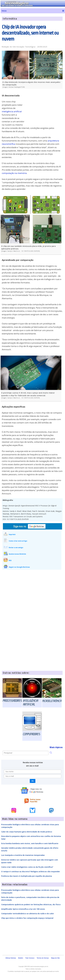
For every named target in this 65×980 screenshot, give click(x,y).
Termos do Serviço (43, 958)
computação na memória (14, 173)
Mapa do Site (55, 958)
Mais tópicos (56, 747)
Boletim (21, 958)
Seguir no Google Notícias (19, 567)
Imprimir (12, 534)
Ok (32, 781)
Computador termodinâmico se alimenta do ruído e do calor (28, 913)
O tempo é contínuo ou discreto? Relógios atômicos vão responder (31, 871)
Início (4, 11)
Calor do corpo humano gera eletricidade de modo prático (27, 832)
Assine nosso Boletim (17, 554)
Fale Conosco (30, 958)
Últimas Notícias (11, 958)
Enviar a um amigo (16, 547)
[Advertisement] (44, 108)
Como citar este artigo (18, 541)
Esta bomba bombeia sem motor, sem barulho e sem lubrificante (30, 843)
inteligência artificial (12, 111)
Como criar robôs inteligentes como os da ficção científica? (27, 867)
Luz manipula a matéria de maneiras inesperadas (23, 855)
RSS (10, 560)
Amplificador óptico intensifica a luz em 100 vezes (23, 909)
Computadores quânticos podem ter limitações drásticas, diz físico (31, 904)
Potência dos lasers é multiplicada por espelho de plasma (27, 876)
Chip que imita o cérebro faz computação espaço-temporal (27, 918)
